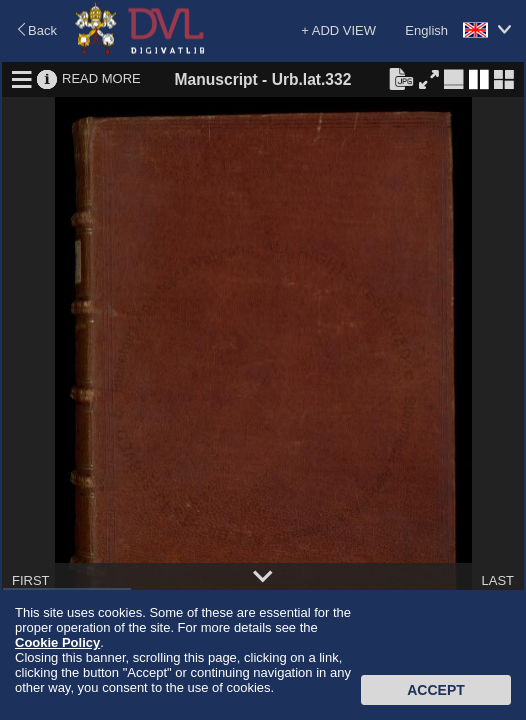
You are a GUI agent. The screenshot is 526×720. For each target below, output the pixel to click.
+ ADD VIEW (338, 30)
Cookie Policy (57, 642)
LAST (497, 580)
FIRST (31, 580)
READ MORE (101, 78)
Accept (436, 690)
